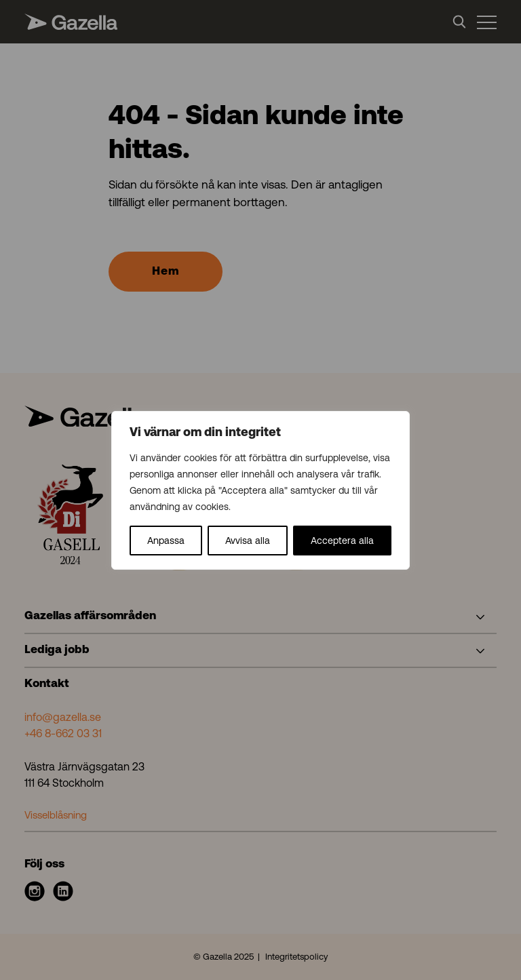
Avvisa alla (248, 541)
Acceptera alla (342, 541)
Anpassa (166, 541)
